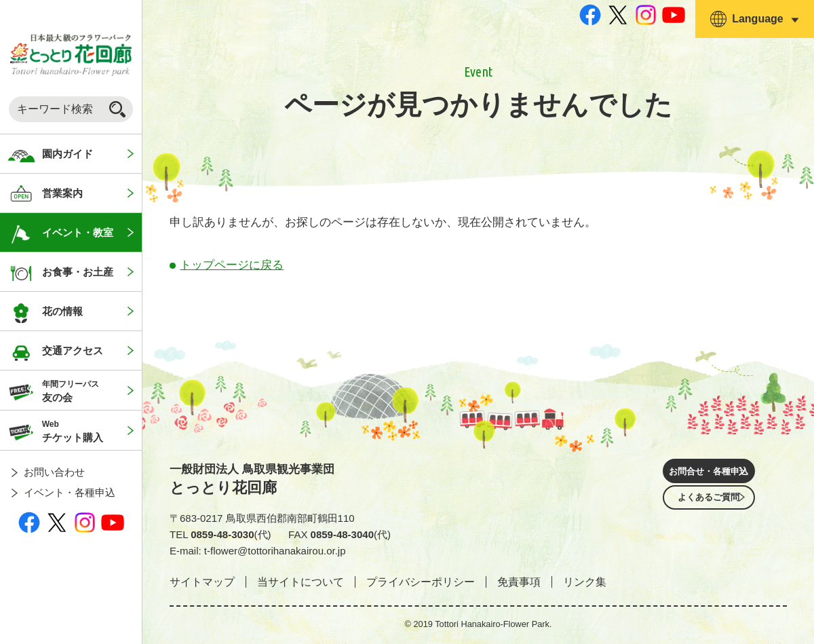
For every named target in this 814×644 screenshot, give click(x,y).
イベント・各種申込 (70, 492)
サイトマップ (202, 582)
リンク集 (585, 582)
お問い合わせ (54, 472)
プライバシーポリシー (421, 582)
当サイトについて (301, 582)
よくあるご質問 (709, 511)
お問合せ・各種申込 (709, 473)
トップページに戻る (232, 265)
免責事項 (519, 582)
